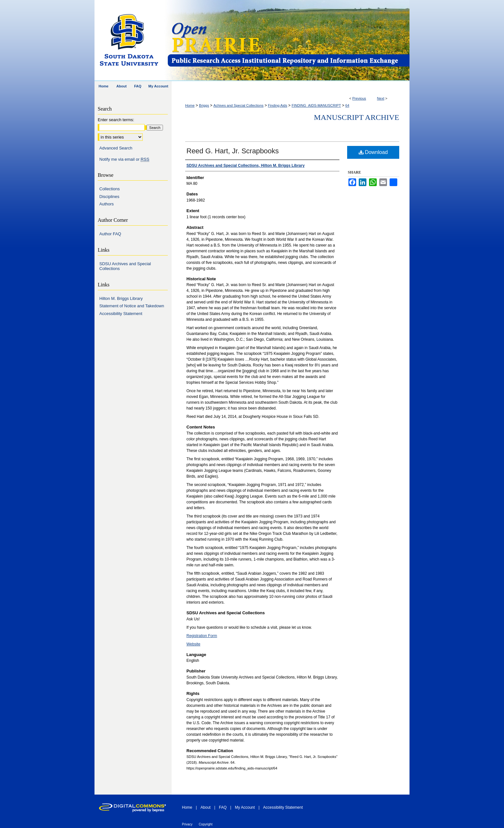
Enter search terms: (116, 120)
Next (381, 98)
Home (190, 105)
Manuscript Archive (356, 117)
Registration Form (202, 636)
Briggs (204, 105)
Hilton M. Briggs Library (121, 298)
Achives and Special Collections (239, 105)
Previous (359, 98)
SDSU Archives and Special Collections (125, 266)
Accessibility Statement (121, 314)
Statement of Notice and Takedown (132, 306)
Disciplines (109, 197)
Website (193, 644)
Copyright (206, 824)
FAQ (223, 807)
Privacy (187, 824)
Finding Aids (278, 105)
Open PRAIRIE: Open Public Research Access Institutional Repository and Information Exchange (288, 41)
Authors (107, 204)
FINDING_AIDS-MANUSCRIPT (316, 105)
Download (373, 152)
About (206, 807)
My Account (245, 807)
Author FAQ (110, 234)
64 (347, 105)
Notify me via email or (124, 159)
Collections (110, 189)
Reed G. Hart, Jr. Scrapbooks (233, 151)
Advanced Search (116, 148)
